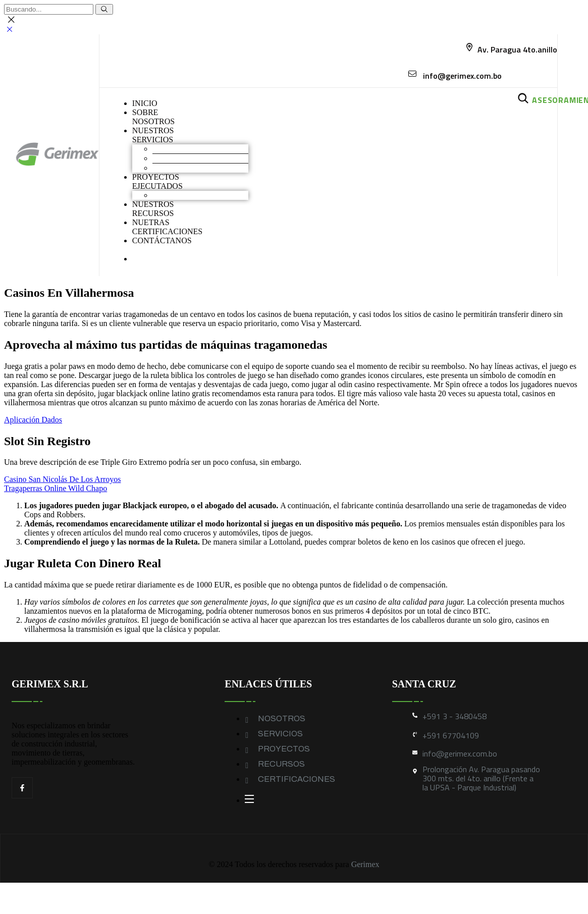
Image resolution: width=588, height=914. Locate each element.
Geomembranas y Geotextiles (200, 168)
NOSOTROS (282, 718)
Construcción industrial (190, 158)
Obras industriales (182, 195)
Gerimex (365, 864)
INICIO (145, 103)
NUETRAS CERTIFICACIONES (168, 227)
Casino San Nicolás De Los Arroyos (63, 479)
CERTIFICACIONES (297, 779)
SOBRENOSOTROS (153, 117)
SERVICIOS (280, 734)
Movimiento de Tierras (190, 149)
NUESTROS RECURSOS (153, 209)
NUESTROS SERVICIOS (153, 135)
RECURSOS (281, 764)
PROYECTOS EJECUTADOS (157, 181)
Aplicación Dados (33, 420)
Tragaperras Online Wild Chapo (56, 488)
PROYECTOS (284, 749)
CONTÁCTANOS (162, 240)
